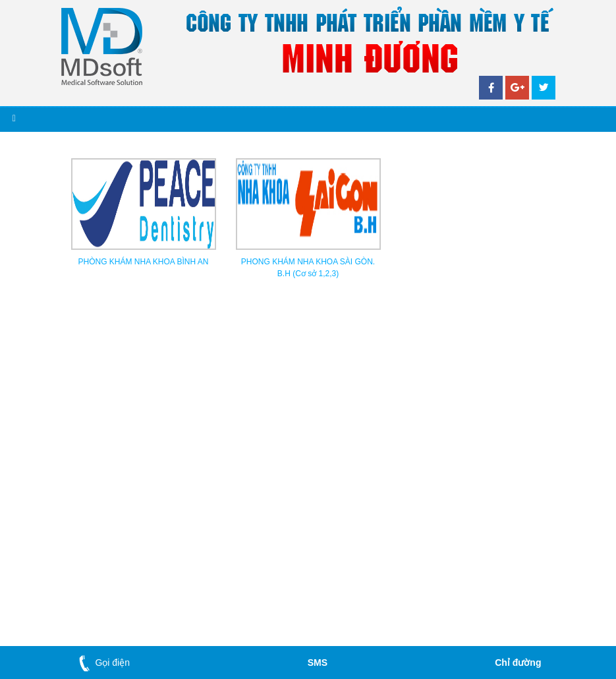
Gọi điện (102, 663)
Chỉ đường (518, 663)
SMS (318, 663)
